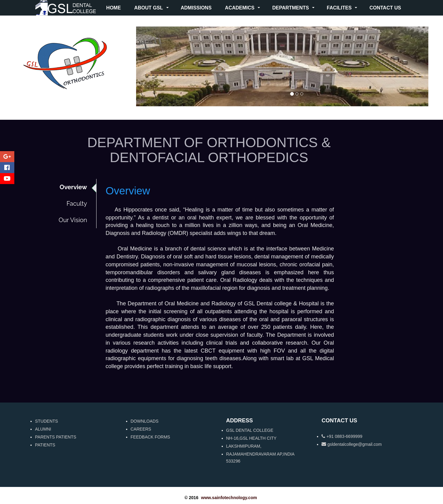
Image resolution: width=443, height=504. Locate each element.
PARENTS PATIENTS (56, 437)
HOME (114, 8)
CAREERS (141, 429)
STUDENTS (46, 421)
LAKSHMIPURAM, (244, 446)
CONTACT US (385, 8)
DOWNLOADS (145, 421)
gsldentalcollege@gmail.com (352, 444)
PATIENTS (45, 445)
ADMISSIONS (196, 8)
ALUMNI (43, 429)
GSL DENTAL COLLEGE (250, 430)
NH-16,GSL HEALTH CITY (251, 438)
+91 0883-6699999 (342, 436)
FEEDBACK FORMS (150, 437)
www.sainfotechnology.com (229, 498)
